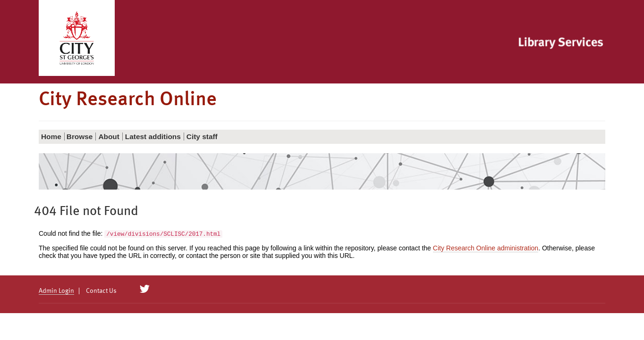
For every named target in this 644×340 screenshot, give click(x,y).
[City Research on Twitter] (145, 289)
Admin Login (56, 291)
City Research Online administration (486, 248)
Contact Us (101, 291)
